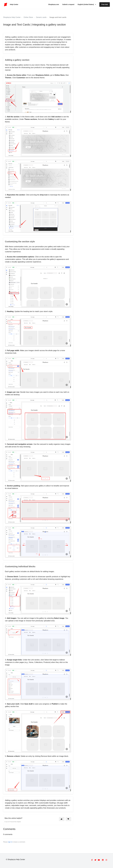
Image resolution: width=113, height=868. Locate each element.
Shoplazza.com (54, 4)
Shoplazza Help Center (12, 17)
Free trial (105, 4)
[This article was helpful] (62, 819)
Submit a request (68, 4)
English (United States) (86, 4)
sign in (10, 842)
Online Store (28, 17)
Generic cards (41, 17)
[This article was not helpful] (68, 819)
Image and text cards (58, 17)
